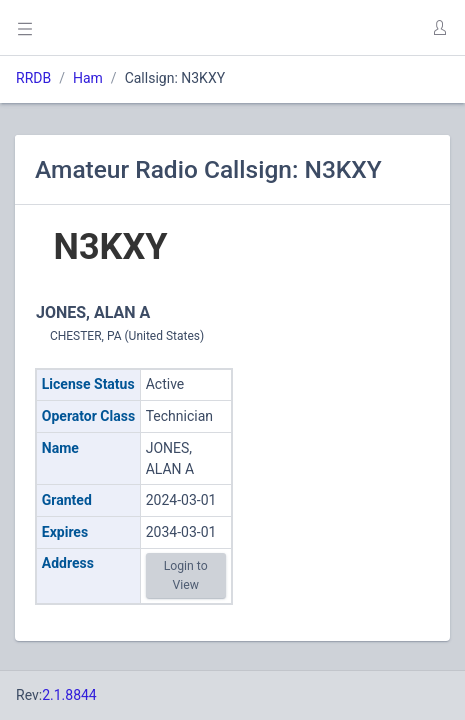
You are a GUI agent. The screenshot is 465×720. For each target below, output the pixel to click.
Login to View (186, 575)
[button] (439, 28)
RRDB (33, 78)
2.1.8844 (69, 695)
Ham (88, 78)
